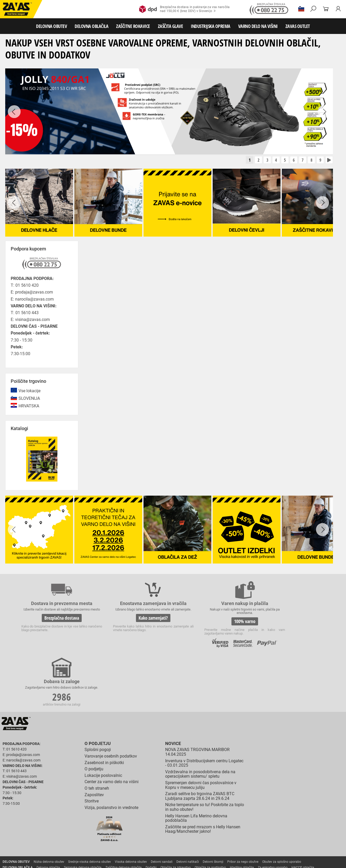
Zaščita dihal (74, 836)
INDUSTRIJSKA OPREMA (211, 26)
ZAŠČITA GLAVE (171, 26)
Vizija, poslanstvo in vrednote (111, 753)
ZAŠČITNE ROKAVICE (133, 26)
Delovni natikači (188, 807)
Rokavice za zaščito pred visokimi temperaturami (287, 819)
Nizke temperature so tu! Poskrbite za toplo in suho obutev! (205, 753)
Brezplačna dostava (55, 622)
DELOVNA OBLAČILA (91, 26)
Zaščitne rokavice (237, 819)
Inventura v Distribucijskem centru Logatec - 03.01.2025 (204, 709)
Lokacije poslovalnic (103, 721)
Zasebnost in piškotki (104, 708)
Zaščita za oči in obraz (45, 836)
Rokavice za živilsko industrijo (279, 825)
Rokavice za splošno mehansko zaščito (64, 819)
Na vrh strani (328, 860)
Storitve (92, 747)
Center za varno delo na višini (112, 727)
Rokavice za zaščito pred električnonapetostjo (92, 830)
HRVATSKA (29, 407)
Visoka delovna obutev (131, 807)
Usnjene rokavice (209, 819)
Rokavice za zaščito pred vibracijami (106, 825)
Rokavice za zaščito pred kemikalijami (29, 830)
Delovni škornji (213, 807)
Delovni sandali (162, 807)
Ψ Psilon (294, 861)
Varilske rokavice (14, 825)
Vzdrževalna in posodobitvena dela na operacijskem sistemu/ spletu (200, 720)
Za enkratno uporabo (273, 813)
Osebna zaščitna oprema (58, 848)
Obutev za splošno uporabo (282, 807)
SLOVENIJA (29, 399)
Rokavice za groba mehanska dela (120, 819)
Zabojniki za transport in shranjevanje (68, 842)
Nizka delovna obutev (49, 807)
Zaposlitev (94, 740)
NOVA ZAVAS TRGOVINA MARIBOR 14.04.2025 (197, 698)
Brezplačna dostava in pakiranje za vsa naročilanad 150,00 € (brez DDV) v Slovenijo (184, 9)
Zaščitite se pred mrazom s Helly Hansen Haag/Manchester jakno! (203, 775)
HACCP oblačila (303, 813)
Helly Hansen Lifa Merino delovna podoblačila (196, 764)
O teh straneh (97, 734)
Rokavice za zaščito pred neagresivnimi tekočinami (219, 825)
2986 (290, 623)
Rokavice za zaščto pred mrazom (54, 825)
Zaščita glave (120, 836)
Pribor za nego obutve (243, 807)
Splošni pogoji (98, 695)
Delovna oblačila (48, 813)
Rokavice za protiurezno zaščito (171, 819)
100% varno (212, 622)
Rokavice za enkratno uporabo (157, 825)
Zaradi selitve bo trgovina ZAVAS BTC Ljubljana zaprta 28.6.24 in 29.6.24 (200, 742)
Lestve (84, 848)
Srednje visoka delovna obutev (90, 807)
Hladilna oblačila (242, 813)
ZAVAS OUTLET (298, 26)
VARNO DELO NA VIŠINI (258, 26)
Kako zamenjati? (133, 622)
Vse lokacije (29, 391)
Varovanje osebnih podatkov (111, 702)
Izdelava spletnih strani (270, 861)
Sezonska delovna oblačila (83, 813)
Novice (172, 690)
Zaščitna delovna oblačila (124, 813)
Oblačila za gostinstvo (210, 813)
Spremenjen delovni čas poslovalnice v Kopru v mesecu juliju (201, 731)
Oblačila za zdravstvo (176, 813)
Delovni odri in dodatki (108, 848)
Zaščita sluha (97, 836)
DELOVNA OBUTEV (51, 26)
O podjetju (97, 690)
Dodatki (151, 813)
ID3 (307, 861)
